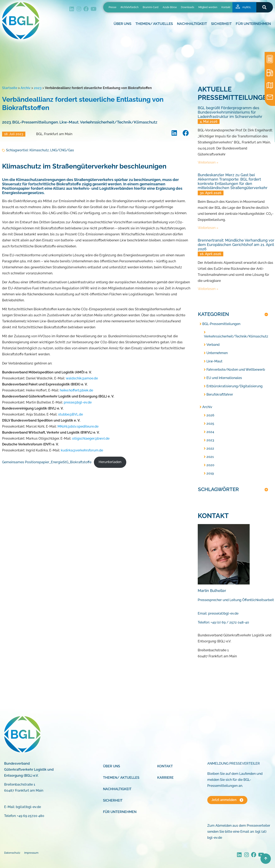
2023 (38, 88)
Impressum (31, 853)
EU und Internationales (224, 378)
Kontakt (226, 7)
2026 (210, 415)
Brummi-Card (151, 7)
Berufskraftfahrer (220, 394)
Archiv (26, 88)
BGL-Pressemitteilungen (35, 122)
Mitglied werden (208, 7)
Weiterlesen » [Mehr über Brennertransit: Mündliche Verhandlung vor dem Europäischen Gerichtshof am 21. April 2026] (208, 289)
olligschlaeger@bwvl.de (91, 438)
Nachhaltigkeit (192, 24)
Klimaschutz (39, 150)
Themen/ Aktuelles (154, 24)
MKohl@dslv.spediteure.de (78, 426)
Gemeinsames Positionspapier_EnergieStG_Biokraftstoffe (47, 462)
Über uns (122, 24)
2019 (210, 473)
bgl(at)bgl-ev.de (28, 807)
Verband (213, 345)
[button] (265, 7)
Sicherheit (221, 24)
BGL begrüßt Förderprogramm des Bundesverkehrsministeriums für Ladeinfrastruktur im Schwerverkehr (230, 112)
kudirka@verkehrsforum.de (82, 450)
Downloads (188, 7)
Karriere (165, 778)
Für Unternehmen (253, 24)
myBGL (247, 7)
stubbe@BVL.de (71, 414)
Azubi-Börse (170, 7)
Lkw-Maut (69, 122)
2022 (210, 448)
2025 (210, 424)
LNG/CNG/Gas (62, 150)
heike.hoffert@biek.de (76, 390)
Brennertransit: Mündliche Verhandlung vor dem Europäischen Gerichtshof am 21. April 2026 (236, 245)
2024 (210, 432)
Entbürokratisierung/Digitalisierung (234, 386)
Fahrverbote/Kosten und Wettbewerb (236, 370)
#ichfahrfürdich (130, 7)
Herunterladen (110, 462)
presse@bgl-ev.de (78, 402)
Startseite (10, 88)
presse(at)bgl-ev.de (223, 613)
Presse (112, 7)
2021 (210, 457)
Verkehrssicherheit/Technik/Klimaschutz (119, 122)
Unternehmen (217, 353)
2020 (210, 465)
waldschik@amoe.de (82, 378)
